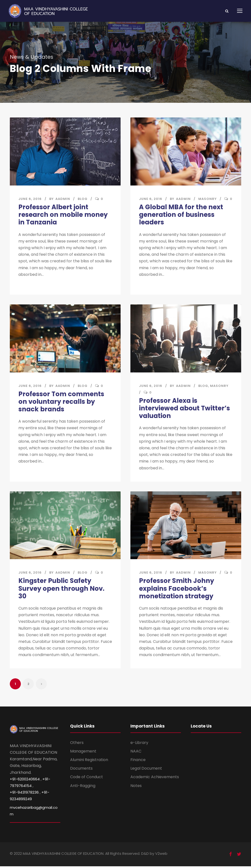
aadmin (63, 199)
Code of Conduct (87, 779)
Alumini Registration (89, 761)
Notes (136, 787)
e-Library (139, 744)
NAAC (136, 753)
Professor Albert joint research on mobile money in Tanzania (63, 215)
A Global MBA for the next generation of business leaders (181, 215)
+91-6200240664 (25, 781)
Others (77, 744)
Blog (83, 199)
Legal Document (146, 770)
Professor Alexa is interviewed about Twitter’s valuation (184, 409)
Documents (81, 770)
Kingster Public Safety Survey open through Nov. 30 (61, 590)
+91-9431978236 (24, 794)
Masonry (207, 199)
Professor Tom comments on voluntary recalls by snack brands (61, 402)
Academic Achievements (155, 779)
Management (83, 753)
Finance (138, 761)
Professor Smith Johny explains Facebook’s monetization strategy (176, 590)
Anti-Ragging (83, 787)
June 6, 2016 (30, 199)
